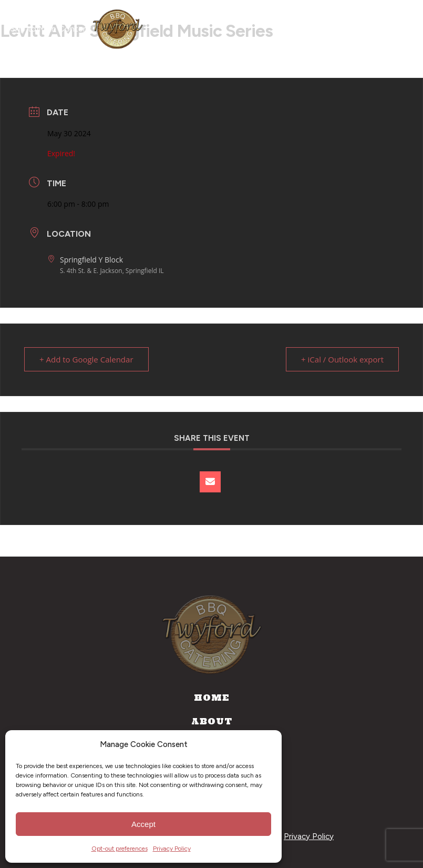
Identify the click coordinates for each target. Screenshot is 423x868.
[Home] (118, 29)
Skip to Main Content (51, 29)
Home (212, 698)
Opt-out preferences (120, 849)
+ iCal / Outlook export (342, 359)
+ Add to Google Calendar (86, 359)
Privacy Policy (172, 849)
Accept (143, 824)
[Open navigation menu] (396, 29)
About (212, 721)
